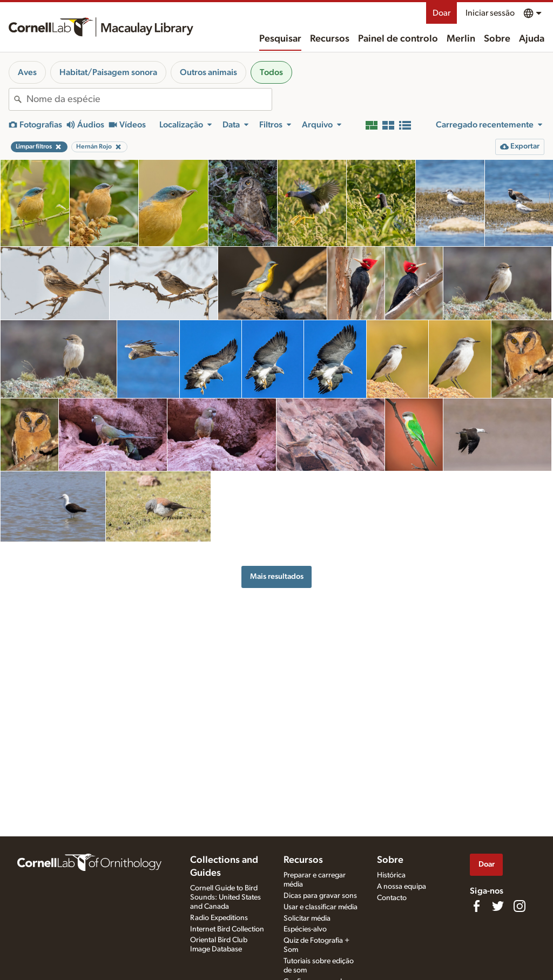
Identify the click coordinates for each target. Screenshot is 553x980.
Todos (271, 72)
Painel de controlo (398, 39)
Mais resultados (277, 576)
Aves (27, 72)
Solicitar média (307, 918)
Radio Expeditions (219, 918)
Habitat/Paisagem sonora (108, 72)
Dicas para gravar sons (320, 896)
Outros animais (208, 72)
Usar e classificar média (321, 907)
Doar (441, 13)
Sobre (497, 39)
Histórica (391, 875)
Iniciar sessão (490, 13)
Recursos (330, 39)
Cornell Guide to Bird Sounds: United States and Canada (225, 897)
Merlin (461, 39)
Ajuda (532, 39)
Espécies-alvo (305, 929)
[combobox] (149, 99)
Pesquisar (280, 39)
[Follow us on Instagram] (520, 906)
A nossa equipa (402, 887)
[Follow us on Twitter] (498, 906)
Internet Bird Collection (227, 929)
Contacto (392, 898)
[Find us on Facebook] (476, 906)
